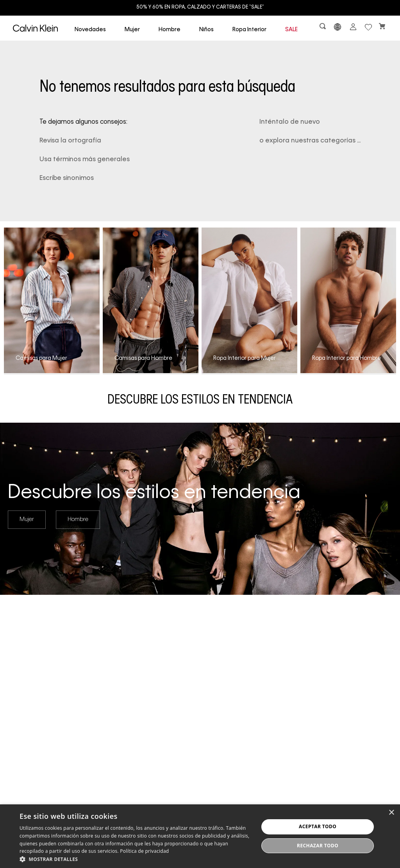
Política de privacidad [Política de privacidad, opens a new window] (144, 851)
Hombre (78, 519)
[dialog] (200, 836)
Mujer (27, 519)
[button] (323, 28)
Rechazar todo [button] (318, 846)
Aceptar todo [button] (318, 826)
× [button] (391, 813)
